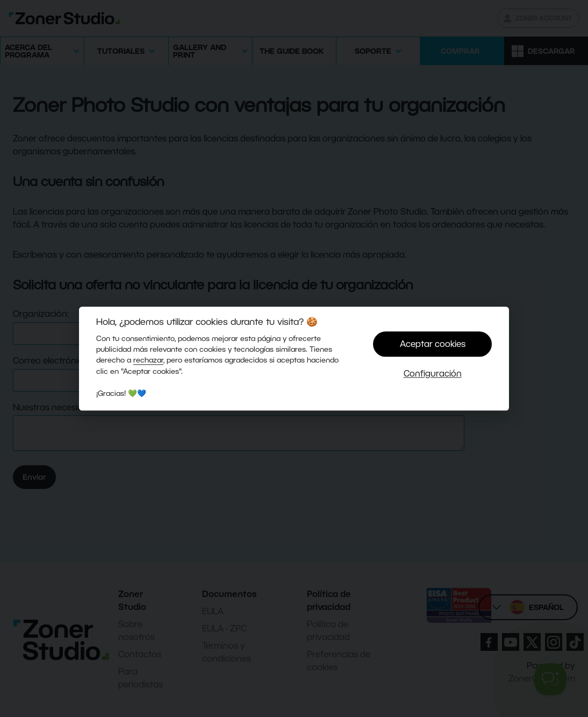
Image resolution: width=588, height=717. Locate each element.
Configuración (433, 374)
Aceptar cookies (433, 344)
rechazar (148, 361)
